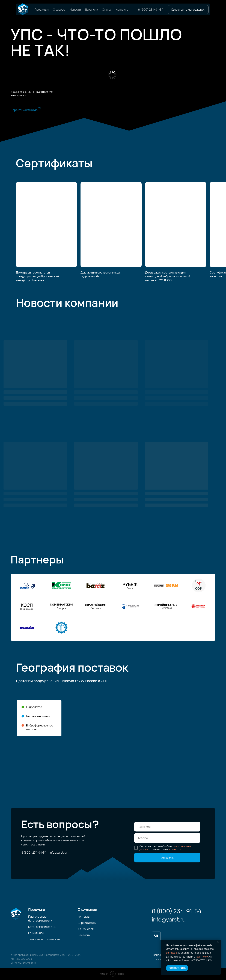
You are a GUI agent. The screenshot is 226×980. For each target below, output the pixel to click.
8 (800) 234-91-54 (151, 10)
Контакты (122, 10)
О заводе (59, 10)
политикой (202, 957)
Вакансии (92, 10)
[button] (188, 10)
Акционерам (86, 929)
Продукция (42, 10)
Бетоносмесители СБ (42, 927)
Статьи (107, 10)
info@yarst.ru (58, 853)
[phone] (167, 838)
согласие (171, 953)
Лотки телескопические (44, 939)
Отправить (167, 858)
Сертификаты (87, 923)
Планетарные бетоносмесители (40, 919)
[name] (167, 827)
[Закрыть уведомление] (218, 942)
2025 (78, 955)
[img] (23, 9)
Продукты (37, 909)
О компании (87, 909)
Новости (75, 10)
